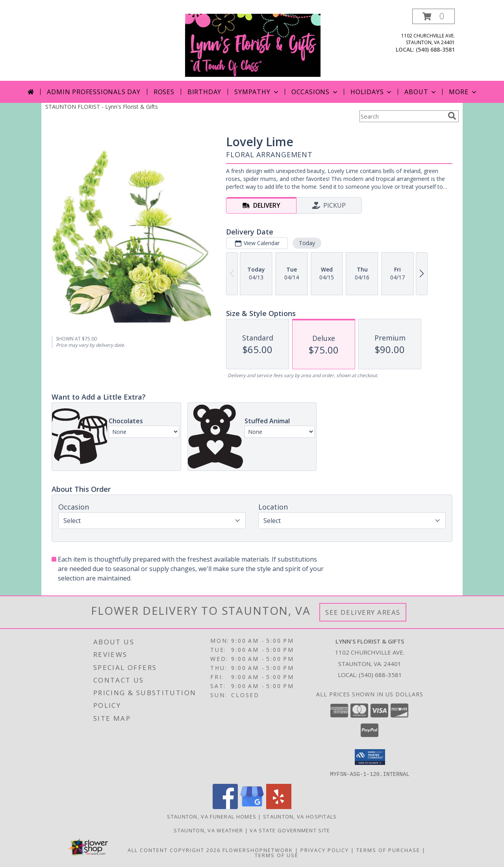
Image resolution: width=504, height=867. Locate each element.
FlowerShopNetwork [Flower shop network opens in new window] (258, 850)
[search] (452, 116)
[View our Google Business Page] (252, 807)
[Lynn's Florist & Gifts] (253, 45)
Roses (164, 92)
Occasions (315, 92)
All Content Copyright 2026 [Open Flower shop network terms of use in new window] (174, 850)
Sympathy (257, 92)
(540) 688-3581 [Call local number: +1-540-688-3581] (435, 49)
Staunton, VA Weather (208, 830)
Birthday (204, 92)
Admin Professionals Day (94, 92)
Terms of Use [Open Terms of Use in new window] (277, 855)
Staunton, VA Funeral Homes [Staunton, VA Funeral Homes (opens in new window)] (212, 816)
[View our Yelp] (279, 807)
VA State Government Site (290, 830)
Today (307, 243)
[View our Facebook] (225, 807)
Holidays (372, 92)
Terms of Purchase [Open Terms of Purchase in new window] (388, 850)
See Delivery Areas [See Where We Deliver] (363, 612)
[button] (434, 16)
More (463, 92)
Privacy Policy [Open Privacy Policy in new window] (325, 850)
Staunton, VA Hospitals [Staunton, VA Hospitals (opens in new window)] (300, 816)
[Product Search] (402, 116)
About (421, 92)
